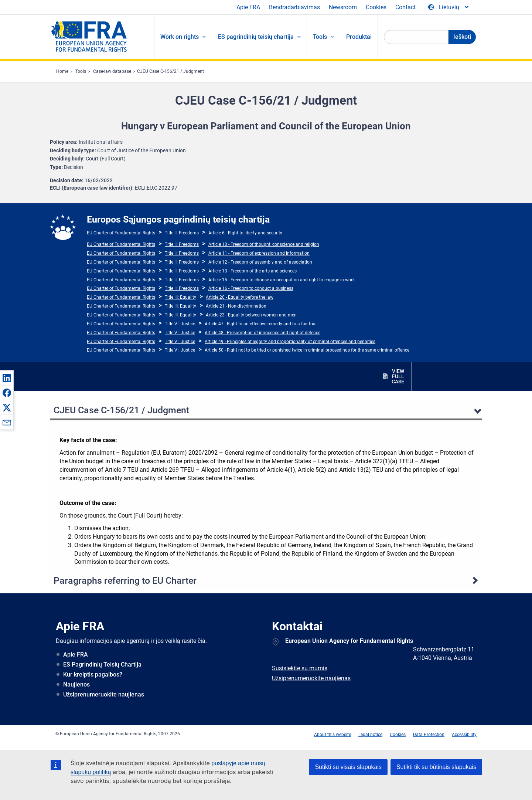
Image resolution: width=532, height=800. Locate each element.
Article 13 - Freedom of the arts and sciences (253, 271)
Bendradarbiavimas (294, 7)
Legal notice (370, 735)
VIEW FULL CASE (398, 376)
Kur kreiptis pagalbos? (93, 674)
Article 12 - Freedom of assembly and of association (260, 262)
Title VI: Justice (180, 324)
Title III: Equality (180, 297)
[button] (7, 378)
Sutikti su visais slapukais (348, 767)
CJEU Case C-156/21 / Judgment (170, 71)
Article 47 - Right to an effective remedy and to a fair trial (261, 324)
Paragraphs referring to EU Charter (125, 581)
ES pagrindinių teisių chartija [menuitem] (256, 37)
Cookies (376, 7)
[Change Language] (449, 7)
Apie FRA (248, 7)
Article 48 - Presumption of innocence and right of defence (262, 333)
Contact (405, 7)
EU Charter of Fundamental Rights (121, 233)
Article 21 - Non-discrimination (236, 306)
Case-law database (112, 71)
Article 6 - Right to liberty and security (245, 233)
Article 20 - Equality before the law (240, 297)
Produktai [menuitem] (359, 37)
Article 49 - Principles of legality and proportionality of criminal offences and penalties (290, 342)
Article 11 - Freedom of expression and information (259, 253)
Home (62, 71)
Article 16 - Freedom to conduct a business (251, 288)
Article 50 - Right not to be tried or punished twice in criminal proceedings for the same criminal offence (307, 350)
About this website (332, 735)
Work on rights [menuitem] (180, 37)
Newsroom (343, 7)
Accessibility (464, 735)
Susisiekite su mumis (300, 668)
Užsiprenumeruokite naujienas (104, 694)
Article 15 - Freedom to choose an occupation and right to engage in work (282, 280)
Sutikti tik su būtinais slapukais (436, 767)
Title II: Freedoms (182, 233)
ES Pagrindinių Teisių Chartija (102, 665)
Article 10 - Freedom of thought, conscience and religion (264, 244)
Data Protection (429, 735)
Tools (81, 71)
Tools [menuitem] (320, 37)
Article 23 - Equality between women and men (251, 315)
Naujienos (76, 684)
